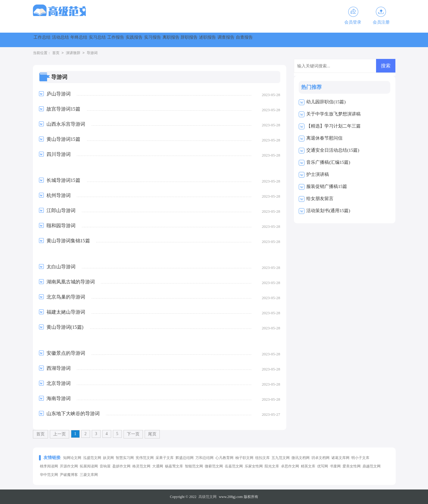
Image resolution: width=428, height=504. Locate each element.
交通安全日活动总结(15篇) (333, 150)
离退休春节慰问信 (324, 138)
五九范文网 (281, 458)
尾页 (152, 434)
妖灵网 (108, 458)
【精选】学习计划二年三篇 (333, 126)
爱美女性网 (352, 466)
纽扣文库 (262, 458)
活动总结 (82, 40)
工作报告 (180, 40)
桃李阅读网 (49, 466)
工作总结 (49, 40)
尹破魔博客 (69, 475)
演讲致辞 (73, 53)
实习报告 (245, 40)
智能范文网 (194, 466)
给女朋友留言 (320, 199)
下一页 (133, 434)
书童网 (335, 466)
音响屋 (105, 466)
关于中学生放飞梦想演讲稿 (333, 114)
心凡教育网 (224, 458)
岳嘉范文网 (234, 466)
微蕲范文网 (214, 466)
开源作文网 (69, 466)
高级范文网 (208, 497)
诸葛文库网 (340, 458)
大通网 (158, 466)
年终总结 (114, 40)
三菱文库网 (89, 475)
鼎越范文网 (372, 466)
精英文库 (308, 466)
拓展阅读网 (89, 466)
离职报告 (278, 40)
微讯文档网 (301, 458)
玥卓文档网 (320, 458)
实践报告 (212, 40)
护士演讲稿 (318, 174)
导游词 (92, 53)
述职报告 (343, 40)
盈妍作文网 (121, 466)
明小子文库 (360, 458)
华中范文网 (49, 475)
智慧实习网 (125, 458)
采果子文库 (165, 458)
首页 (56, 53)
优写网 (323, 466)
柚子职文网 (244, 458)
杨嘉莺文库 (174, 466)
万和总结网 (204, 458)
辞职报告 (310, 40)
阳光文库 (272, 466)
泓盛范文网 (92, 458)
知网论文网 (72, 458)
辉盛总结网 (185, 458)
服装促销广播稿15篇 (327, 186)
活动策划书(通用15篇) (328, 211)
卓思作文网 (290, 466)
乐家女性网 (254, 466)
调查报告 (375, 40)
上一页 (60, 434)
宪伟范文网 (145, 458)
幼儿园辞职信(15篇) (326, 102)
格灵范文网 (141, 466)
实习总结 (147, 40)
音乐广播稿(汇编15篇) (328, 162)
